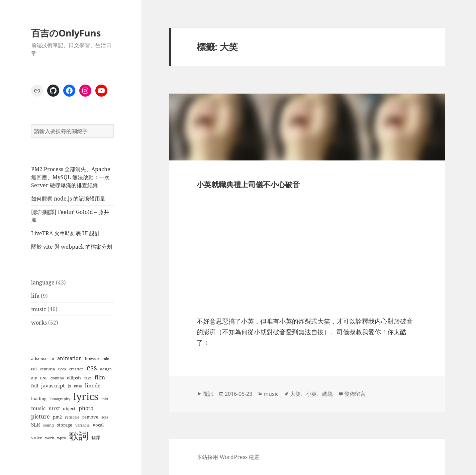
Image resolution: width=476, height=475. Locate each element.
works (39, 323)
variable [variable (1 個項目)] (82, 425)
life (35, 296)
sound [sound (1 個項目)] (49, 425)
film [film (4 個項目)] (100, 377)
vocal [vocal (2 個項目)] (98, 425)
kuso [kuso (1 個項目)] (78, 386)
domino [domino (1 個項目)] (57, 378)
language (43, 282)
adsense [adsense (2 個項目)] (39, 358)
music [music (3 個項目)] (38, 408)
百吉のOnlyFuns (66, 33)
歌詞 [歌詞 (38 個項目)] (79, 436)
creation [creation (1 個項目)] (76, 369)
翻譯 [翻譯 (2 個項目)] (96, 438)
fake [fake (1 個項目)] (88, 378)
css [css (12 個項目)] (92, 368)
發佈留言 (355, 394)
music (39, 309)
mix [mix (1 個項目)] (105, 399)
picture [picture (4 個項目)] (40, 416)
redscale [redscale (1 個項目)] (72, 417)
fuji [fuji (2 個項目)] (35, 386)
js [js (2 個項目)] (69, 386)
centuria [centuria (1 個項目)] (47, 369)
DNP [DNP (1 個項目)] (44, 378)
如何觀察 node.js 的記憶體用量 (68, 199)
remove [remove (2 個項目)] (90, 417)
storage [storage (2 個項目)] (65, 425)
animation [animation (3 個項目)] (70, 358)
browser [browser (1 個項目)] (92, 359)
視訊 (208, 394)
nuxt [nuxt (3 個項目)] (54, 408)
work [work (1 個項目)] (50, 438)
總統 (327, 394)
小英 (311, 394)
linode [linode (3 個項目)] (93, 385)
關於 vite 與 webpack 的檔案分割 (72, 247)
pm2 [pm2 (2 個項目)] (57, 417)
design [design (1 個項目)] (106, 369)
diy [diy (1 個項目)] (34, 378)
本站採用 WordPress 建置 (228, 457)
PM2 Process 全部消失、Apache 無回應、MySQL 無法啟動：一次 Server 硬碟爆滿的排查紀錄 (71, 177)
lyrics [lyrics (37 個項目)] (86, 396)
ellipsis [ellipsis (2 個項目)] (74, 378)
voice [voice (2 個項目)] (37, 438)
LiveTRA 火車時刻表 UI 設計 (66, 233)
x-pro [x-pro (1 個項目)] (61, 438)
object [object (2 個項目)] (69, 408)
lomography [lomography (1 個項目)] (60, 399)
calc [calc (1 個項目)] (106, 359)
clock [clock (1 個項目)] (62, 369)
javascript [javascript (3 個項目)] (53, 385)
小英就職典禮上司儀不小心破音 (248, 184)
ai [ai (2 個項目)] (52, 358)
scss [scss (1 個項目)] (105, 417)
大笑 (295, 394)
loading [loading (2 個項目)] (39, 398)
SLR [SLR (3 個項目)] (36, 425)
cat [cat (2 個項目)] (34, 369)
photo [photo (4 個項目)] (86, 408)
